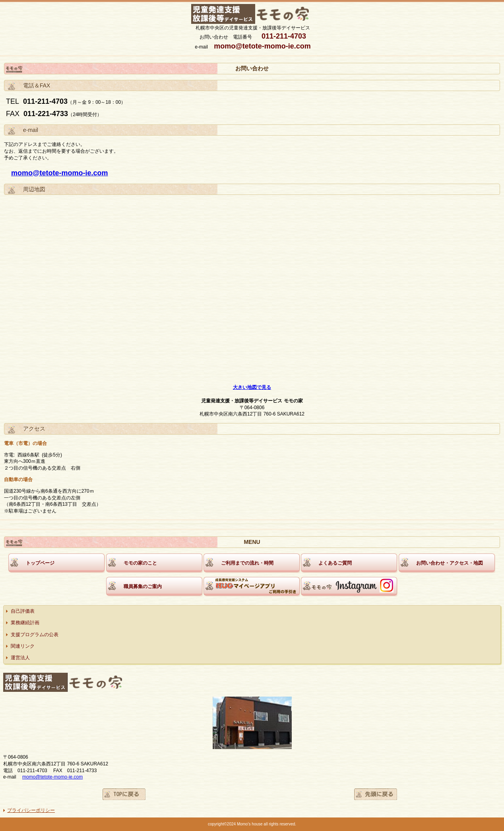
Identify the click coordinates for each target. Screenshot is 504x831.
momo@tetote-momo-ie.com (60, 173)
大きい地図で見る (252, 387)
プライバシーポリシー (31, 810)
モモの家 (253, 14)
